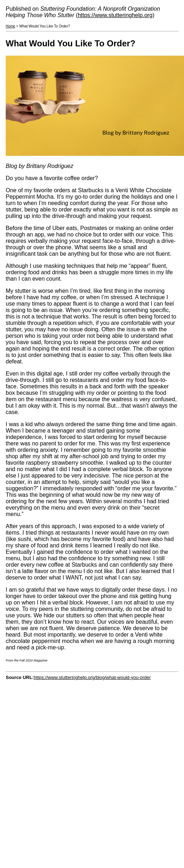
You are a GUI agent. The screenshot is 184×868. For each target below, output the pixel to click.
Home (11, 26)
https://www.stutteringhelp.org (115, 15)
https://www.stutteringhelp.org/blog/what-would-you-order (92, 677)
